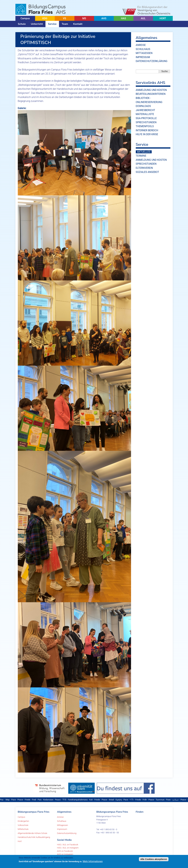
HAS (123, 18)
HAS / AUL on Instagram (68, 848)
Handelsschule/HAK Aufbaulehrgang (34, 837)
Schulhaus (143, 49)
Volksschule (23, 825)
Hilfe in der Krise (147, 134)
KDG (45, 18)
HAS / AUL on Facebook (68, 845)
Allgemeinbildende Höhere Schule (32, 833)
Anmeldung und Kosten (151, 90)
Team (65, 24)
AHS (104, 18)
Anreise (141, 45)
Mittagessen (144, 53)
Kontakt (78, 24)
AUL (143, 18)
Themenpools (145, 126)
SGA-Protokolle (146, 118)
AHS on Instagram (65, 854)
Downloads (143, 106)
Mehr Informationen (93, 861)
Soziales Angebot (147, 172)
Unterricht (37, 24)
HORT (163, 18)
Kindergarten (23, 821)
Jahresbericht (145, 110)
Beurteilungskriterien (151, 94)
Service (52, 24)
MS (84, 18)
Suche (165, 71)
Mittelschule (23, 829)
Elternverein (144, 168)
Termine (141, 156)
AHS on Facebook (65, 851)
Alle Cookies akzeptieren (154, 859)
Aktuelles (144, 152)
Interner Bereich (147, 130)
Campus (25, 18)
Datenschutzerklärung (152, 61)
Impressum (143, 57)
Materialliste (145, 114)
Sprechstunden (146, 122)
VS (65, 18)
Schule (22, 24)
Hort (20, 841)
